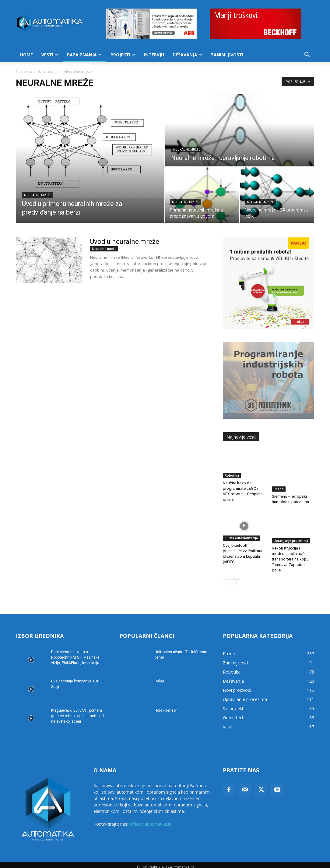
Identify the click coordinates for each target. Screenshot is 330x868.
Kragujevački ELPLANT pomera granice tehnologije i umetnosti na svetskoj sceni (77, 711)
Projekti (123, 55)
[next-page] (236, 578)
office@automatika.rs (151, 819)
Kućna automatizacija (241, 535)
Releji (159, 676)
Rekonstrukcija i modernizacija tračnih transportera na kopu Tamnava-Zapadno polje (291, 554)
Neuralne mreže (38, 195)
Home (26, 55)
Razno (279, 475)
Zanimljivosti (227, 55)
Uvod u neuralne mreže (125, 242)
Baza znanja (84, 55)
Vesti (50, 55)
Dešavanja (187, 55)
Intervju (154, 55)
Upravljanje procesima (291, 535)
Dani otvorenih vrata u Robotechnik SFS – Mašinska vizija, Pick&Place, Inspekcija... (77, 652)
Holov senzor (166, 705)
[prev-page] (227, 578)
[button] (307, 55)
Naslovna (24, 71)
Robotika (232, 475)
